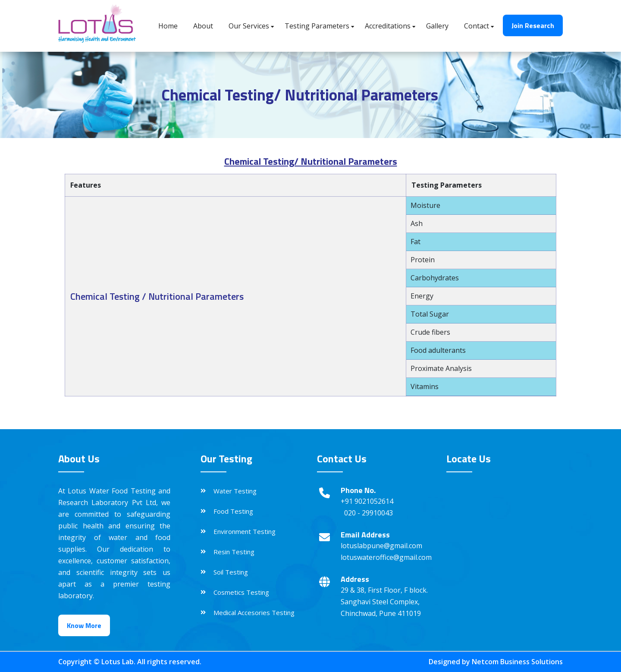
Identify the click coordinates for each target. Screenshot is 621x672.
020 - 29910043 (369, 513)
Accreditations (388, 26)
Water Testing (235, 491)
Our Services (249, 26)
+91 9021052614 (367, 501)
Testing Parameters (317, 26)
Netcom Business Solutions (517, 662)
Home (168, 26)
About (203, 26)
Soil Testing (231, 572)
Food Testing (233, 511)
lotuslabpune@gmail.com (381, 546)
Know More (84, 625)
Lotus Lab (118, 662)
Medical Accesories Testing (254, 612)
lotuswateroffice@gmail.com (386, 557)
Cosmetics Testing (241, 592)
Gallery (437, 26)
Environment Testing (245, 531)
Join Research (533, 25)
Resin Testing (234, 552)
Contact (477, 26)
